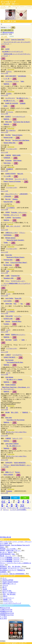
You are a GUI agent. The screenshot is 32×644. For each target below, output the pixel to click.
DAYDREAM (22, 76)
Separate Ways (17, 321)
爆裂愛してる (7, 600)
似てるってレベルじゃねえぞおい (16, 432)
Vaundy (5, 589)
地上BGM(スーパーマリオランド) (13, 52)
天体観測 (23, 103)
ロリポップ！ (23, 643)
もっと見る (3, 617)
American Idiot (8, 260)
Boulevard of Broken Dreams (15, 257)
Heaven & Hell (8, 137)
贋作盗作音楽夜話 (8, 33)
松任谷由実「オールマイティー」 (10, 568)
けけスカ (5, 585)
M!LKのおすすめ (5, 608)
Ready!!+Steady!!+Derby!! (10, 582)
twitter (15, 498)
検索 (13, 27)
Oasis (7, 262)
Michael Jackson (10, 238)
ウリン (7, 281)
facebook (6, 498)
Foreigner (9, 491)
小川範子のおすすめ (6, 610)
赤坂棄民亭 (10, 169)
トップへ (3, 508)
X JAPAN (8, 218)
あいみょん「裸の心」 (7, 552)
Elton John (9, 122)
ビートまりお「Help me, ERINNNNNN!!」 (13, 574)
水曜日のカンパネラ (12, 233)
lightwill (14, 643)
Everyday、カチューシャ (19, 212)
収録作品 (6, 84)
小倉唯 (7, 276)
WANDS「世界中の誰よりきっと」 (11, 551)
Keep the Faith (8, 202)
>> (22, 505)
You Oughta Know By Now (15, 362)
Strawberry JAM (9, 278)
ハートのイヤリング (19, 117)
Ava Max (8, 135)
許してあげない (11, 130)
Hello (22, 81)
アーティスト (16, 7)
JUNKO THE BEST (10, 357)
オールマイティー (9, 598)
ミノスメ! (29, 6)
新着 (10, 7)
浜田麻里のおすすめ (6, 611)
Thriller (6, 243)
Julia (8, 271)
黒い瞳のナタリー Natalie (15, 380)
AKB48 (8, 212)
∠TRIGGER (7, 196)
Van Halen (9, 340)
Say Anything (17, 218)
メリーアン (18, 316)
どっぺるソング (8, 2)
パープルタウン (17, 355)
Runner (17, 472)
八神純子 (8, 355)
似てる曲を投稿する (7, 30)
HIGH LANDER (8, 475)
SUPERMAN (8, 235)
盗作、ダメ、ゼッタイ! (13, 226)
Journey (8, 321)
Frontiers (6, 324)
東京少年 (20, 174)
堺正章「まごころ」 (6, 556)
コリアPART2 (10, 208)
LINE (25, 498)
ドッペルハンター (12, 149)
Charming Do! (15, 276)
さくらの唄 (7, 176)
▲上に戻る (3, 618)
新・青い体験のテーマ (14, 446)
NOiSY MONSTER (20, 463)
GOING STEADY (11, 174)
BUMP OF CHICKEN (12, 103)
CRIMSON (7, 158)
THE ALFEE (9, 316)
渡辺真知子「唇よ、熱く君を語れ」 (11, 567)
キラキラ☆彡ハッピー (18, 281)
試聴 (3, 46)
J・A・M (6, 79)
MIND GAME (16, 155)
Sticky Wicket (17, 161)
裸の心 (5, 596)
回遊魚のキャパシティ (18, 335)
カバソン (22, 6)
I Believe (15, 199)
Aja (22, 304)
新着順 (12, 36)
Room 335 (18, 298)
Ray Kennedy (9, 360)
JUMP (15, 340)
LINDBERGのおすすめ (7, 613)
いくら (8, 294)
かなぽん (9, 93)
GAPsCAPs (9, 463)
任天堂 (7, 40)
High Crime (7, 163)
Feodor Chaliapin (11, 385)
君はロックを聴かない (9, 593)
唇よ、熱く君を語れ (9, 594)
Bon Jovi (8, 140)
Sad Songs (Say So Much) (22, 122)
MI (7, 408)
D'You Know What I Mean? (19, 263)
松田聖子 (8, 117)
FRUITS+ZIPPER (8, 580)
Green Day (9, 255)
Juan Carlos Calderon (12, 444)
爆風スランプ (9, 472)
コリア (8, 330)
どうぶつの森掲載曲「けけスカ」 (10, 558)
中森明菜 (8, 155)
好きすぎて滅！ (7, 591)
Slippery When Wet (10, 143)
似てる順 (4, 36)
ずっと (5, 578)
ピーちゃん (10, 112)
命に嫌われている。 (23, 98)
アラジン (22, 233)
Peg (15, 304)
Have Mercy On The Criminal (16, 420)
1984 (23, 340)
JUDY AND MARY (11, 76)
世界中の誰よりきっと (9, 584)
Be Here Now (8, 265)
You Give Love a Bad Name (21, 140)
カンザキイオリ (10, 98)
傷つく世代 (15, 412)
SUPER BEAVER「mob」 (8, 554)
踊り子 (5, 587)
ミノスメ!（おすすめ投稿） (18, 510)
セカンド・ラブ (17, 438)
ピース (8, 373)
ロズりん (9, 71)
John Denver (9, 179)
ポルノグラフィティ (12, 194)
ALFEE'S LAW (8, 319)
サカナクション (8, 601)
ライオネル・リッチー (12, 81)
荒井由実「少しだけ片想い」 (9, 549)
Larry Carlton (9, 298)
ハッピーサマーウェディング (12, 603)
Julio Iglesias (9, 377)
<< (3, 501)
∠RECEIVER (23, 194)
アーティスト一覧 (13, 508)
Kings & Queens (17, 135)
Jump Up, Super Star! (18, 40)
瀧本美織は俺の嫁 (5, 537)
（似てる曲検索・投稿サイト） (10, 4)
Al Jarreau (8, 160)
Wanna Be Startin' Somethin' (15, 240)
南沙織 (7, 412)
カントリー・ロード (21, 179)
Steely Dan (9, 304)
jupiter (6, 106)
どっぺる (3, 7)
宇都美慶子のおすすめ (7, 615)
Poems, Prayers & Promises (12, 181)
